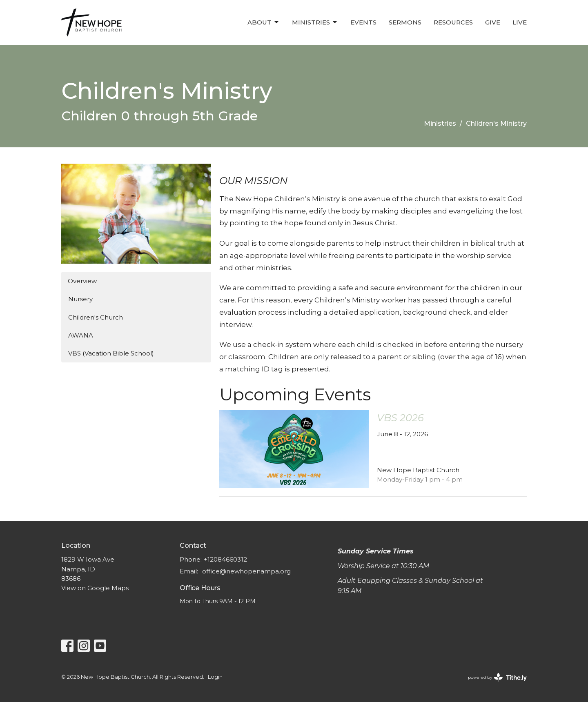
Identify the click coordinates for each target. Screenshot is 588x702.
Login (215, 677)
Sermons (405, 22)
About (264, 22)
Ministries (315, 22)
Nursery (80, 299)
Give (493, 22)
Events (363, 22)
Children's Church (96, 317)
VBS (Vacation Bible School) (111, 353)
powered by (497, 677)
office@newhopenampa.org (246, 571)
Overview (82, 281)
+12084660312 (225, 559)
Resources (453, 22)
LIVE (520, 22)
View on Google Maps (95, 588)
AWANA (81, 335)
